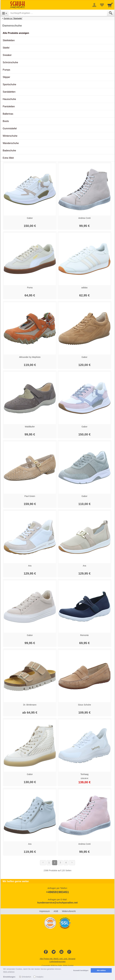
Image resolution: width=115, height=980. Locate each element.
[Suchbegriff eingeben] (58, 13)
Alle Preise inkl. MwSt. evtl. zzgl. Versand (57, 959)
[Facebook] (46, 952)
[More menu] (94, 5)
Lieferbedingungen (57, 961)
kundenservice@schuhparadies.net (57, 903)
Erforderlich (26, 977)
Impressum (45, 911)
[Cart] (110, 5)
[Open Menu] (5, 13)
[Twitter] (54, 952)
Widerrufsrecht (69, 911)
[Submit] (111, 13)
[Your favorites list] (102, 5)
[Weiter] (72, 863)
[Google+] (69, 952)
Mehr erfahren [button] (9, 972)
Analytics (40, 977)
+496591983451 (57, 892)
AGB (56, 911)
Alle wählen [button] (101, 970)
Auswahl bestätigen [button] (81, 970)
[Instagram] (61, 952)
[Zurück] (43, 863)
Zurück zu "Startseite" (13, 18)
